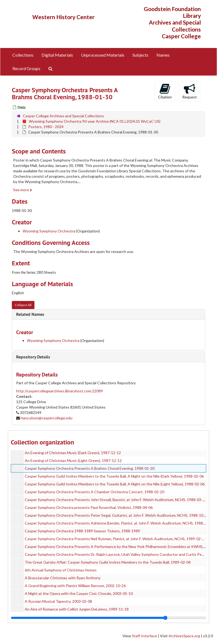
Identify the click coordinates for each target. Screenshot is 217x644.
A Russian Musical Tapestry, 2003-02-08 (58, 601)
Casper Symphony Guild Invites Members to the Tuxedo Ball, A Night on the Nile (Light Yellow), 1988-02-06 (115, 484)
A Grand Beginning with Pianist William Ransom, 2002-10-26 (75, 586)
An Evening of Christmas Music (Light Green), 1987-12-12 (73, 460)
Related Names (30, 314)
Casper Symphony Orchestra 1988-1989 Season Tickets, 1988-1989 (82, 531)
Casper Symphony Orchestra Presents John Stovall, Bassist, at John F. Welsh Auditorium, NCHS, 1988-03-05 (116, 500)
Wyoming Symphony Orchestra (49, 231)
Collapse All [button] (23, 305)
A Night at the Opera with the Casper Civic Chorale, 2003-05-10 (79, 593)
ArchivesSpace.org (184, 636)
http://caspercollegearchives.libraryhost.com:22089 (59, 391)
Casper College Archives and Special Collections (63, 116)
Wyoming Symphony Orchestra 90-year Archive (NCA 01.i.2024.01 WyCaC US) (95, 121)
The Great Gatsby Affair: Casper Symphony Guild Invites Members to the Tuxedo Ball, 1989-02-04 (108, 562)
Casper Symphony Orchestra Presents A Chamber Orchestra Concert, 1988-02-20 (94, 492)
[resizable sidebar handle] (108, 618)
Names (163, 55)
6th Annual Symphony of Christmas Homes (61, 570)
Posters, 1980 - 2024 (46, 127)
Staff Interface (144, 636)
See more (23, 190)
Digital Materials (57, 55)
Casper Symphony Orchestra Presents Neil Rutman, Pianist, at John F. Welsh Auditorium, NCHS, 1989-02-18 (115, 539)
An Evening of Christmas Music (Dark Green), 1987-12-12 (73, 453)
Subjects (140, 55)
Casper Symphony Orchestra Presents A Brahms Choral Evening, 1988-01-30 (90, 468)
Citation (165, 91)
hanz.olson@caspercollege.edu (47, 418)
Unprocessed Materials (103, 55)
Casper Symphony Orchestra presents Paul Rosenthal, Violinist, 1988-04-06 (89, 507)
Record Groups (26, 68)
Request (190, 91)
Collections (23, 55)
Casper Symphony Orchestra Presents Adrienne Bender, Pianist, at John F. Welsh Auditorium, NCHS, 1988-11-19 (120, 523)
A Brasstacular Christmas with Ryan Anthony (63, 578)
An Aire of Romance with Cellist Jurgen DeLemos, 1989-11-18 (77, 609)
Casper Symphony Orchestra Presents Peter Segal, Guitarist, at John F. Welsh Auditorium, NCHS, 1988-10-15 (117, 515)
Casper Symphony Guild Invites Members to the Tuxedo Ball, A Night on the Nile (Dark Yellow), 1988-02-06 (114, 476)
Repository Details (33, 357)
